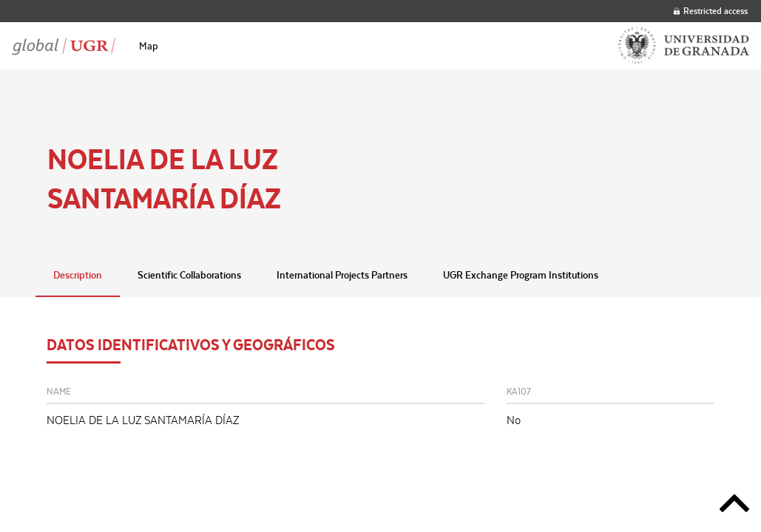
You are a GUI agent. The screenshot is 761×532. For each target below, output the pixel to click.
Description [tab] (78, 275)
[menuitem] (149, 46)
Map (149, 46)
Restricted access (711, 11)
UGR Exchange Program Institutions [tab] (521, 275)
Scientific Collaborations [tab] (189, 275)
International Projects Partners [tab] (342, 275)
